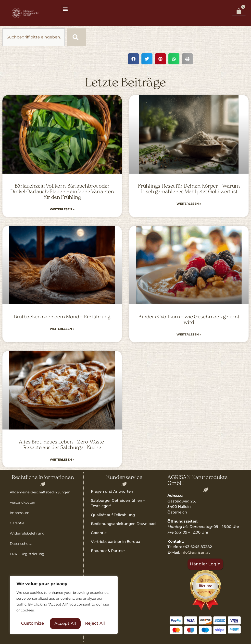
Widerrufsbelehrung (27, 533)
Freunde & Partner (108, 551)
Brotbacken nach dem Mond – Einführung (62, 317)
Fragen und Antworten (112, 491)
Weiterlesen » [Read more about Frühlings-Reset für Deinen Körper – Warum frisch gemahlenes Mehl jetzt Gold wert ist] (189, 204)
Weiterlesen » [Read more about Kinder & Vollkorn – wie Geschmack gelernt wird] (189, 334)
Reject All (64, 623)
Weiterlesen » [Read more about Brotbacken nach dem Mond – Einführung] (62, 329)
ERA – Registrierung (27, 554)
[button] (65, 9)
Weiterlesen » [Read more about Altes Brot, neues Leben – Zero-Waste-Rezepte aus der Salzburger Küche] (62, 459)
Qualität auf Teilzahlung (113, 515)
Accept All (96, 623)
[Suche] (76, 37)
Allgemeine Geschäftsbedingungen (40, 492)
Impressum (20, 513)
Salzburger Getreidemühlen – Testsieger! (118, 503)
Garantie (17, 523)
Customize (32, 623)
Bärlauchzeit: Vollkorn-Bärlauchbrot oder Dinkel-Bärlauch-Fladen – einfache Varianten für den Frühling (62, 192)
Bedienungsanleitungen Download (123, 524)
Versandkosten (22, 502)
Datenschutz (21, 544)
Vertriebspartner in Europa (116, 542)
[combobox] (34, 37)
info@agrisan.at (195, 552)
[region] (64, 606)
